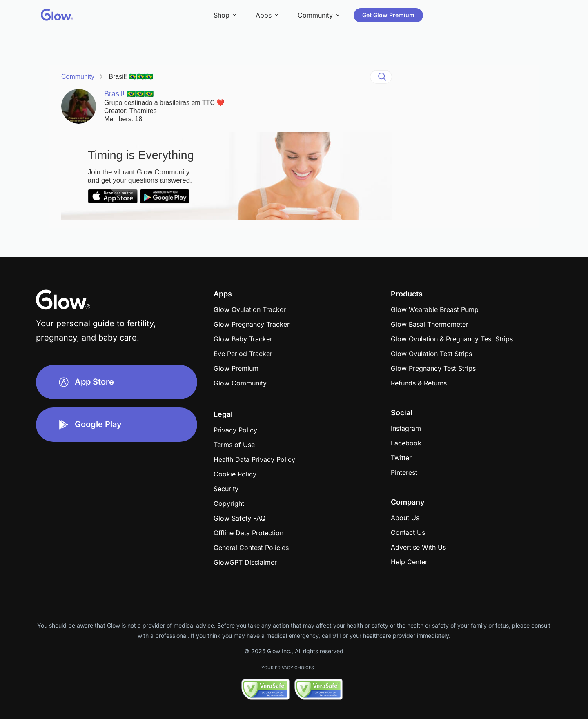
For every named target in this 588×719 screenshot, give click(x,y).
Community (78, 77)
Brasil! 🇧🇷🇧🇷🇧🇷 (131, 77)
